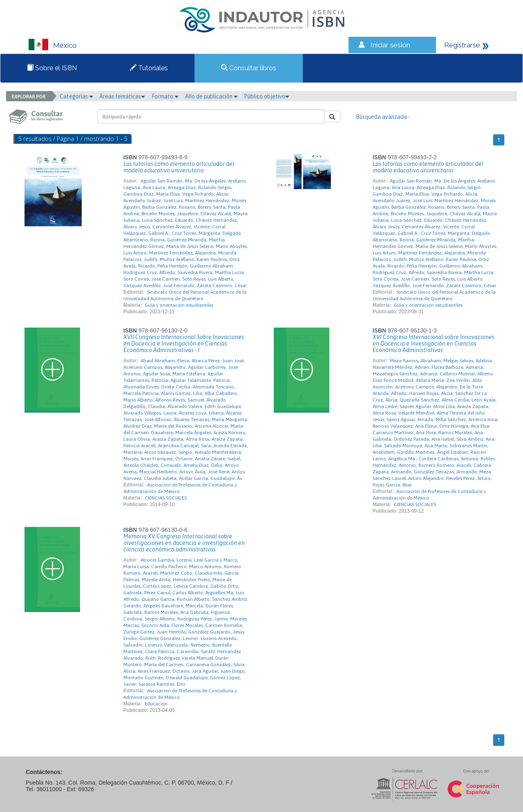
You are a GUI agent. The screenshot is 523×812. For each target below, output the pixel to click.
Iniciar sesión (390, 45)
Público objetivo (267, 96)
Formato (165, 96)
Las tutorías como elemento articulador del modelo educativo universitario (179, 167)
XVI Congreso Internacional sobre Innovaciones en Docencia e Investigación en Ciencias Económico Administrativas (434, 344)
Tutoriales (149, 68)
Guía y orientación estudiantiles (179, 305)
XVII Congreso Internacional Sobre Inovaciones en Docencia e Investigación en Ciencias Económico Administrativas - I (184, 344)
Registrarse (462, 45)
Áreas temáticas (122, 96)
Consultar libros (249, 68)
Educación (156, 704)
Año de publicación (211, 96)
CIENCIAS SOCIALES (166, 498)
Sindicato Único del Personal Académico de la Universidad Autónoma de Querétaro (185, 295)
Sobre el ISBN (52, 68)
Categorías (76, 96)
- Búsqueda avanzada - (381, 117)
